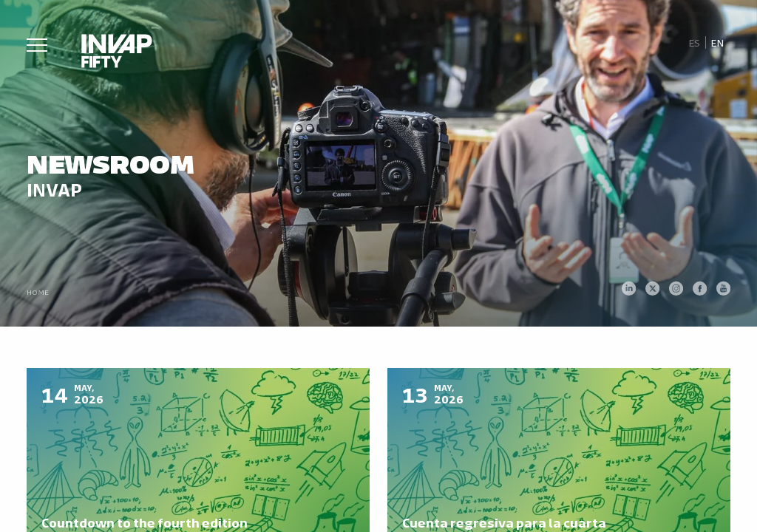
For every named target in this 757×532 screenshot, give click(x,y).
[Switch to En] (718, 43)
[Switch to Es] (694, 43)
